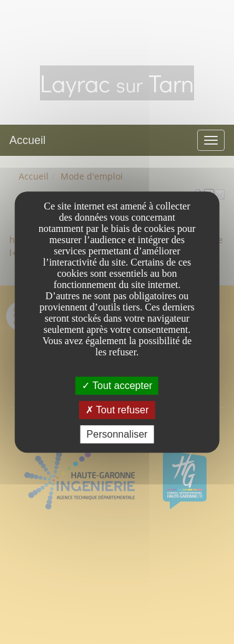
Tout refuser (117, 410)
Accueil (27, 140)
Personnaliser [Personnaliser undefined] (117, 434)
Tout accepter (117, 386)
